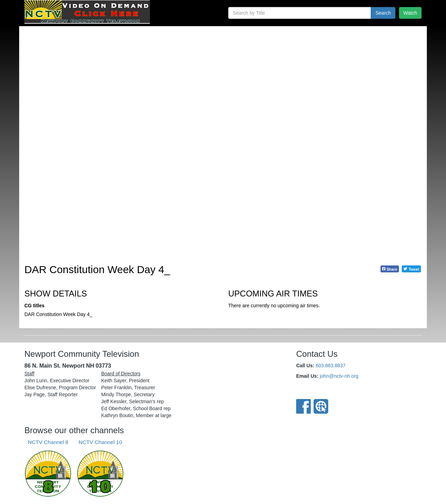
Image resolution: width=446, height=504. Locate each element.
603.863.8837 (331, 366)
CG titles (34, 306)
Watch (410, 13)
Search (383, 13)
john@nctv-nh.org (339, 376)
